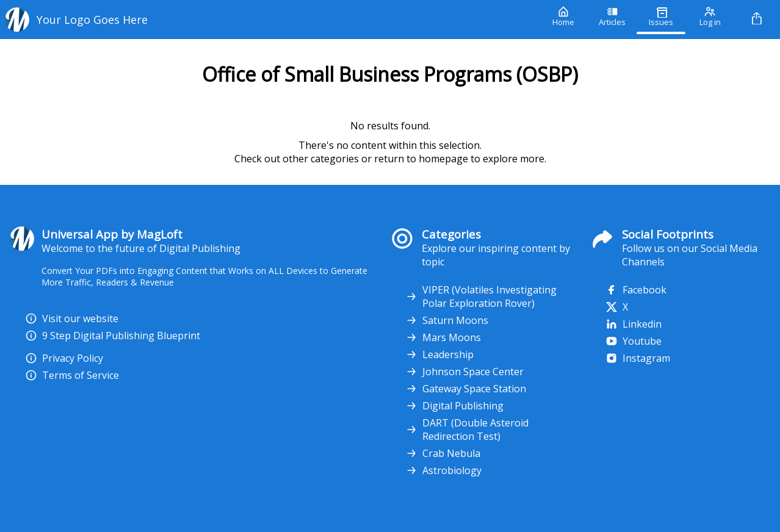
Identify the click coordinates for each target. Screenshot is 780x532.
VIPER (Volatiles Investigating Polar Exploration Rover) (481, 297)
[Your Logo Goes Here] (269, 20)
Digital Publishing (454, 406)
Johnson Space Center (464, 372)
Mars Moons (443, 337)
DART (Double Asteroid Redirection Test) (467, 430)
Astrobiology (443, 470)
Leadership (439, 354)
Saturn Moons (447, 320)
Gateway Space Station (466, 389)
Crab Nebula (443, 453)
